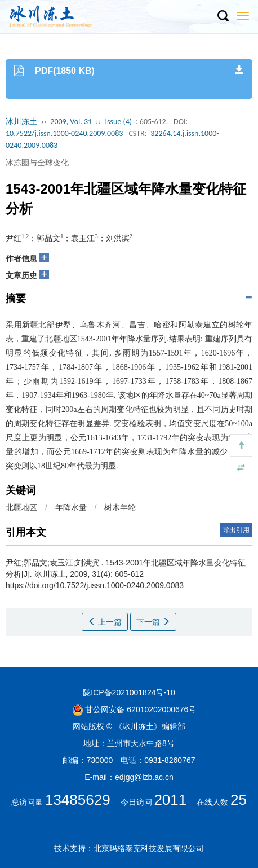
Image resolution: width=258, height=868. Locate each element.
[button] (223, 16)
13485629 (78, 800)
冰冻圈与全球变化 (37, 163)
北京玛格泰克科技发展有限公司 (149, 848)
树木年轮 (120, 507)
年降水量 (71, 507)
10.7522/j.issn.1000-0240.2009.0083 (64, 133)
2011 (170, 800)
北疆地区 (21, 507)
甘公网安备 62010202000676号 (134, 709)
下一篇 (153, 622)
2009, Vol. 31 (71, 122)
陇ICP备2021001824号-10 (129, 692)
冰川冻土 (21, 122)
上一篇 (105, 622)
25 (239, 800)
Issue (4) (118, 122)
